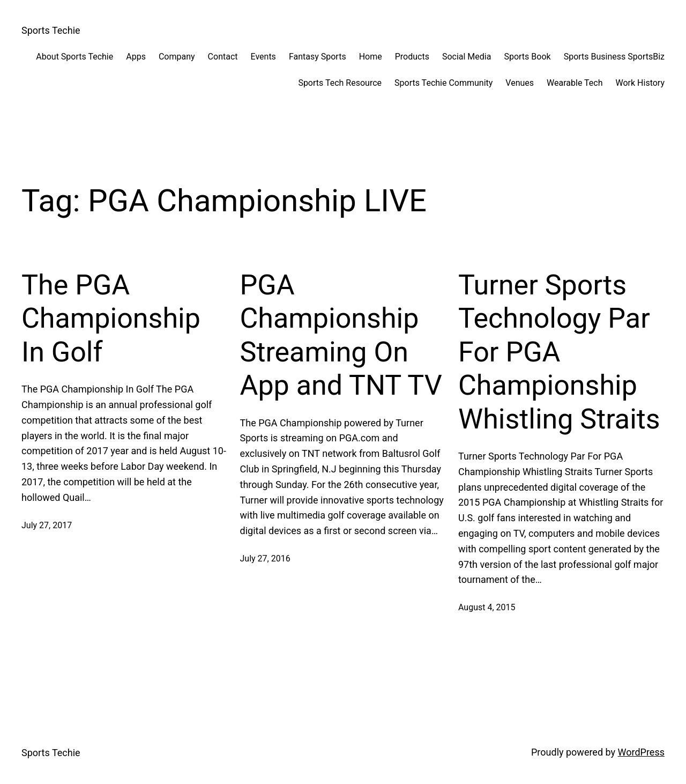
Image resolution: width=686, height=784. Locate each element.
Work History (640, 83)
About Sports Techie (74, 57)
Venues (520, 83)
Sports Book (527, 57)
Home (371, 57)
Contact (223, 57)
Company (177, 57)
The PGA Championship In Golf (111, 319)
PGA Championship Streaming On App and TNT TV (341, 335)
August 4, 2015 (487, 607)
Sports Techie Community (443, 83)
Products (412, 57)
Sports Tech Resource (340, 83)
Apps (136, 57)
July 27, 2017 (47, 525)
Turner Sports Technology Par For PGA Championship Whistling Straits (559, 352)
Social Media (467, 57)
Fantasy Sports (318, 57)
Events (263, 57)
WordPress (641, 752)
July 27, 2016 (265, 559)
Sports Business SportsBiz (614, 57)
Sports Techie (51, 30)
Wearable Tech (575, 83)
